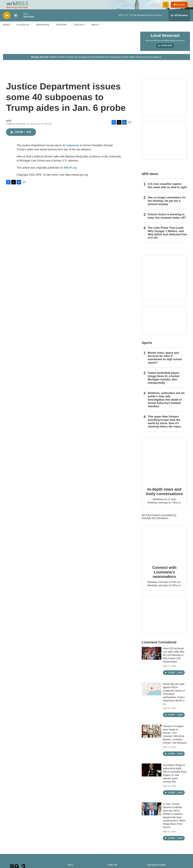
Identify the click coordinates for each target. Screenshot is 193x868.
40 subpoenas (71, 152)
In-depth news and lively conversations (164, 498)
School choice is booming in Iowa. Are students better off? (167, 223)
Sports (147, 349)
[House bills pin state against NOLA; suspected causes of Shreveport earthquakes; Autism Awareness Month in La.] (152, 695)
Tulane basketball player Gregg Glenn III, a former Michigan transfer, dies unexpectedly (164, 384)
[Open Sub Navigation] (12, 31)
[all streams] (179, 22)
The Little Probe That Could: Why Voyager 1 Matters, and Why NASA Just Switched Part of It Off (167, 239)
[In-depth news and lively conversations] (164, 467)
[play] (7, 22)
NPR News (150, 180)
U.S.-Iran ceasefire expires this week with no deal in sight (167, 192)
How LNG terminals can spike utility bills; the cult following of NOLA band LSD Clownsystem (174, 662)
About (95, 31)
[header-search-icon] (167, 8)
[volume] (16, 22)
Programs (43, 31)
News (6, 31)
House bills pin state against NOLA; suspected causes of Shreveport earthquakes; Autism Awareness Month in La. (174, 700)
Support (62, 31)
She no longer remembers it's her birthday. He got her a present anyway (167, 207)
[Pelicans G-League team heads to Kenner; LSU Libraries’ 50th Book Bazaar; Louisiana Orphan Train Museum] (152, 738)
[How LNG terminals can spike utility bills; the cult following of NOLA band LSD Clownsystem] (152, 660)
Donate (182, 8)
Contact (79, 31)
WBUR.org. (70, 174)
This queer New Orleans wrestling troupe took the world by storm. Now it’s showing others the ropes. (165, 428)
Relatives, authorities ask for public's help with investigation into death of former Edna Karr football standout (166, 406)
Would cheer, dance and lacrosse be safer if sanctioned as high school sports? (165, 364)
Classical (23, 31)
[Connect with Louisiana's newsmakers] (164, 550)
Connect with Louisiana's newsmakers (164, 579)
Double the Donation (155, 525)
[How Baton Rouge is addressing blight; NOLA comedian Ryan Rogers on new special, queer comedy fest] (152, 776)
